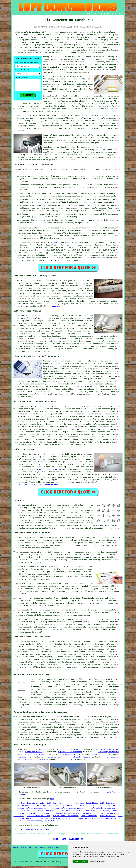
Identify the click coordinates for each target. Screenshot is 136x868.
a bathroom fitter (34, 752)
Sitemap (15, 847)
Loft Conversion (88, 806)
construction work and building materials (65, 84)
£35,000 (97, 65)
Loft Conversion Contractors (65, 813)
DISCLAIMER (118, 14)
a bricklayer (67, 760)
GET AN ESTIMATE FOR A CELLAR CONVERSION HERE (36, 485)
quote (111, 603)
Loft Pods (19, 816)
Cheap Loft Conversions (31, 821)
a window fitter (68, 754)
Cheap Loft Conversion (66, 806)
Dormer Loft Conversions (71, 811)
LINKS (95, 14)
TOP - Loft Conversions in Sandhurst (31, 829)
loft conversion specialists (55, 679)
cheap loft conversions (74, 695)
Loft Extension (45, 806)
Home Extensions (29, 803)
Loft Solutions (108, 803)
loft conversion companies (50, 615)
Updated (42, 847)
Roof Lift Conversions (77, 818)
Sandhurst (55, 242)
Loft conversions (110, 150)
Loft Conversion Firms (92, 813)
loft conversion (115, 59)
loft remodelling (60, 682)
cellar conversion (48, 469)
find (21, 642)
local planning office (59, 118)
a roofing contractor (35, 760)
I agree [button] (76, 861)
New (36, 847)
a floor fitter (100, 754)
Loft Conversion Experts (51, 818)
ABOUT (101, 14)
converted (74, 101)
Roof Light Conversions (97, 811)
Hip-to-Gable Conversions (65, 816)
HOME (89, 14)
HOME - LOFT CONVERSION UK (68, 839)
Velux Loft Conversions (52, 803)
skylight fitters (82, 757)
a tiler (38, 749)
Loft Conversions (107, 806)
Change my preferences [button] (97, 861)
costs (89, 57)
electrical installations (107, 749)
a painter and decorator (70, 752)
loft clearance (21, 757)
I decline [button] (84, 861)
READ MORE (57, 306)
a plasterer (113, 757)
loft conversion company (25, 123)
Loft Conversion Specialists (82, 803)
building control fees (61, 89)
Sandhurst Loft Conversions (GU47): (31, 32)
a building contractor (108, 752)
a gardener (51, 757)
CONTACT (108, 14)
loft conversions (28, 202)
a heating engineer (35, 754)
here (16, 670)
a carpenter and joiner (68, 749)
